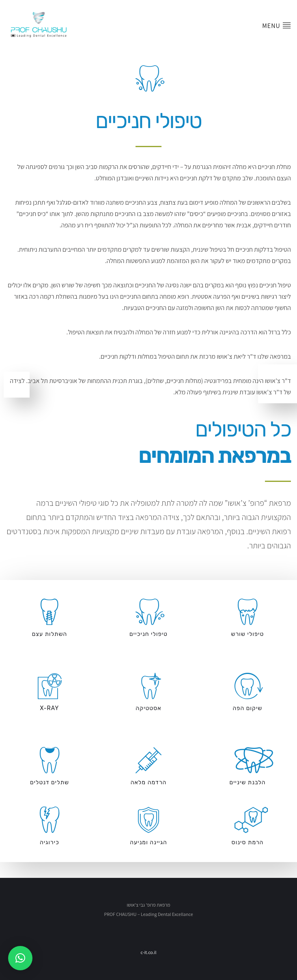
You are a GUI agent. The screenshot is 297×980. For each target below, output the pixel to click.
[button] (20, 958)
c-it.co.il (148, 952)
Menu (277, 19)
